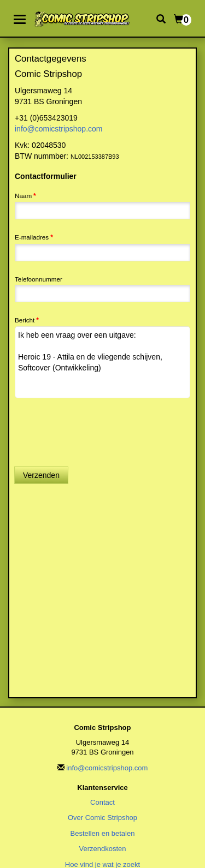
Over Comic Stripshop (102, 818)
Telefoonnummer (39, 279)
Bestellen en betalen (103, 833)
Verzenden (41, 475)
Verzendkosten (102, 849)
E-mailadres (32, 237)
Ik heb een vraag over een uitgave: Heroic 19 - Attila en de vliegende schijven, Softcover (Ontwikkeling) (102, 362)
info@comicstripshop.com (59, 129)
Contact (102, 802)
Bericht (25, 320)
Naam (23, 196)
